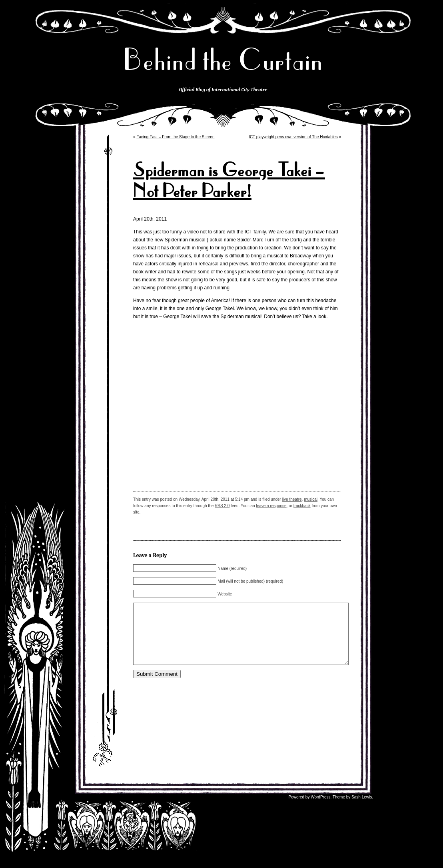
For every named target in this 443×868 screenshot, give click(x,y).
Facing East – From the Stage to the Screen (175, 137)
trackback (302, 506)
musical (311, 499)
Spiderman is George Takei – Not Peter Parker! (229, 181)
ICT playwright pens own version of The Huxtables (293, 137)
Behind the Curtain (223, 60)
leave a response (271, 506)
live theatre (292, 499)
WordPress (320, 809)
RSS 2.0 (222, 506)
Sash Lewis (362, 809)
